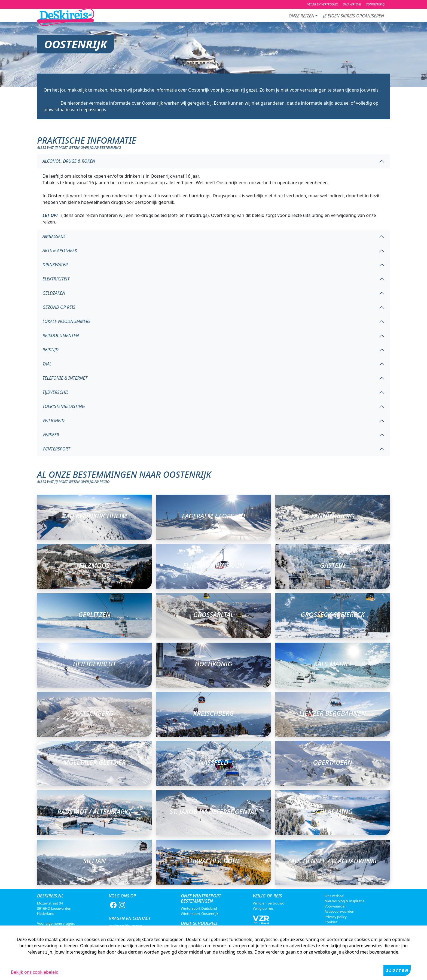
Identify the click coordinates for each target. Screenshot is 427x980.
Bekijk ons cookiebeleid (35, 972)
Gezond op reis (59, 307)
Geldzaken (54, 293)
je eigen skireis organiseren (353, 16)
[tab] (213, 161)
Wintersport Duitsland (199, 908)
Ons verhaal (334, 896)
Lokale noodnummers (66, 321)
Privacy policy (336, 917)
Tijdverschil (56, 392)
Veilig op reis (263, 908)
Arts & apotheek (60, 250)
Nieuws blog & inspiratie (344, 901)
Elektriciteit (56, 279)
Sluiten (398, 970)
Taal (47, 364)
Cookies (331, 922)
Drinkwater (55, 265)
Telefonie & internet (65, 378)
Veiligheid (54, 421)
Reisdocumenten (61, 335)
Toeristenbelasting (64, 406)
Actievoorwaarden (339, 911)
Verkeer (51, 435)
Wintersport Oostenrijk (200, 914)
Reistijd (51, 350)
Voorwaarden (336, 906)
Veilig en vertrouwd (269, 903)
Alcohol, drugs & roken (69, 161)
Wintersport (56, 449)
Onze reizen (301, 16)
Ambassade (54, 236)
